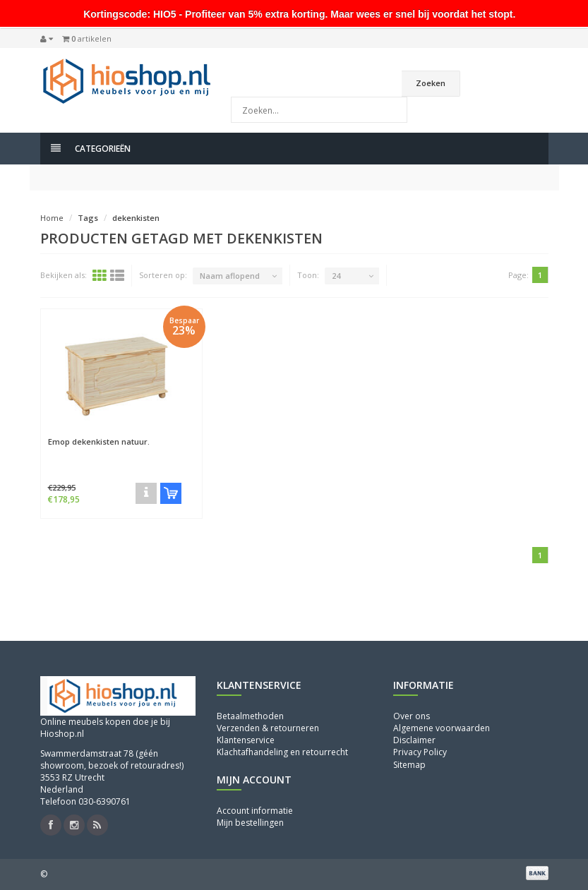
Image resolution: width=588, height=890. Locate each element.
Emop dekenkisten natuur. (99, 441)
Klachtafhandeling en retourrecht (282, 752)
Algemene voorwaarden (442, 728)
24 (336, 276)
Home (52, 218)
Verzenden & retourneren (268, 728)
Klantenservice (246, 740)
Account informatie (255, 811)
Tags (88, 218)
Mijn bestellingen (250, 823)
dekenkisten (136, 218)
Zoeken (431, 83)
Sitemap (409, 765)
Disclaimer (414, 740)
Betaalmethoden (250, 716)
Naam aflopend (230, 276)
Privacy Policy (420, 752)
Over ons (412, 716)
